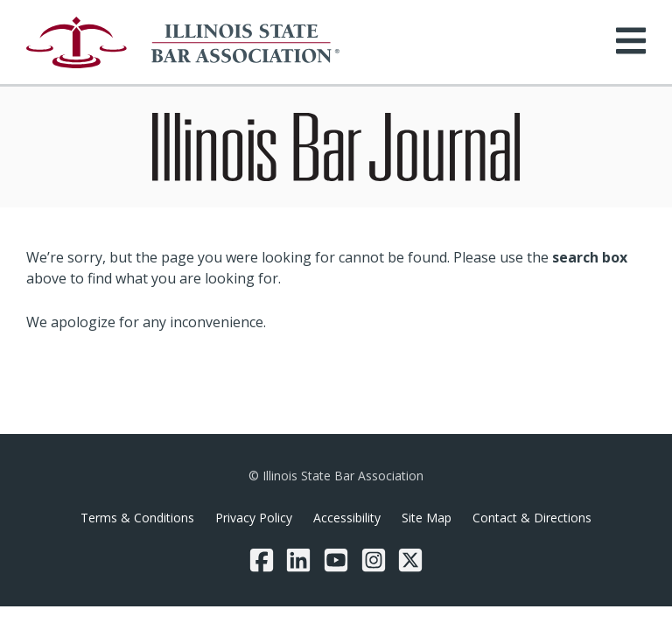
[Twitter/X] (410, 560)
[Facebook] (262, 560)
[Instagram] (374, 560)
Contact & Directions (532, 518)
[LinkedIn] (298, 560)
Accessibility (347, 518)
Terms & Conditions (137, 518)
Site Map (427, 518)
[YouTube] (336, 560)
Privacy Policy (254, 518)
